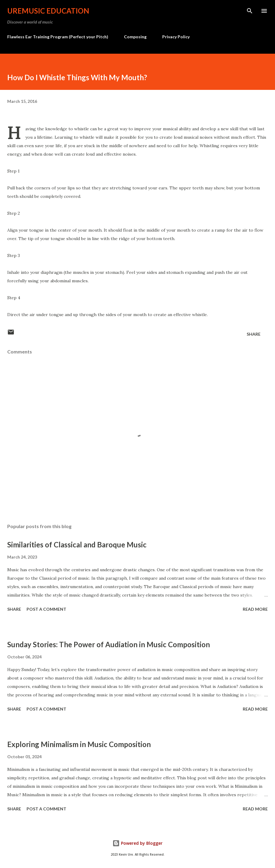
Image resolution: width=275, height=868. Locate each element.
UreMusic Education (48, 11)
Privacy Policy (176, 37)
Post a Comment (46, 609)
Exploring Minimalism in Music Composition (79, 744)
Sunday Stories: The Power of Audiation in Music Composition (109, 644)
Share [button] (254, 334)
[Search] (250, 11)
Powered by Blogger (137, 843)
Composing (135, 37)
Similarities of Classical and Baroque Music (77, 545)
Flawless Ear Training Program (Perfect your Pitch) (58, 37)
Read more (255, 609)
